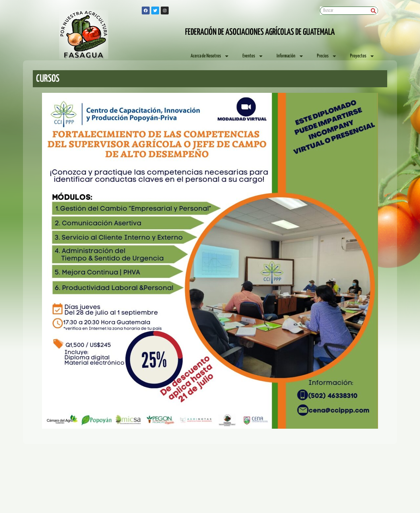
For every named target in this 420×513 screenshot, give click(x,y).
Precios (327, 56)
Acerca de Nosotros (210, 56)
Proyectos (362, 56)
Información (290, 56)
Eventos (253, 56)
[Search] (374, 11)
